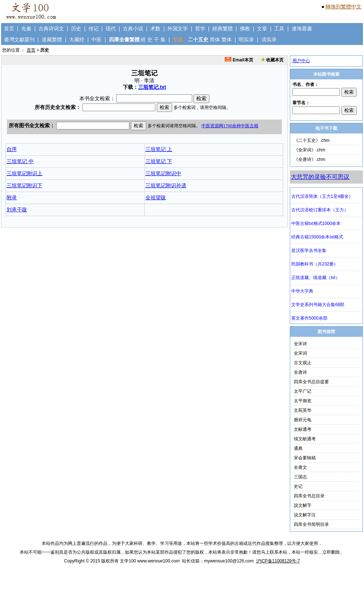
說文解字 (303, 505)
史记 (298, 486)
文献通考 (303, 429)
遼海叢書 (302, 29)
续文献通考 (305, 439)
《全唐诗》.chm (310, 159)
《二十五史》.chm (312, 140)
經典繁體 (223, 29)
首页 (9, 29)
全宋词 (300, 353)
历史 (76, 29)
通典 (298, 448)
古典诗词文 (51, 29)
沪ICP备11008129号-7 (278, 561)
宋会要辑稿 (305, 458)
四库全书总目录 (309, 496)
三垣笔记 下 (159, 161)
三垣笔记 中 (20, 161)
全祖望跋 (156, 197)
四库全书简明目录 (311, 524)
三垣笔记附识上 (24, 173)
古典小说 (133, 29)
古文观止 (303, 363)
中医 (96, 39)
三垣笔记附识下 (24, 185)
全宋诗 (300, 344)
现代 (111, 29)
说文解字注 (305, 515)
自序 (12, 149)
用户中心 (301, 61)
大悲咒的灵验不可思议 (320, 177)
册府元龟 (303, 420)
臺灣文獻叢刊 (19, 39)
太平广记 (303, 391)
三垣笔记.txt (152, 87)
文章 (262, 29)
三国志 (300, 477)
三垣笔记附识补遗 (166, 185)
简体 (215, 39)
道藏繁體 (52, 39)
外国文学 (178, 29)
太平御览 (303, 401)
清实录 (269, 39)
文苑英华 (303, 410)
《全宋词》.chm (310, 150)
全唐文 (300, 467)
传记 (94, 29)
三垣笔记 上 (159, 149)
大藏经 (77, 39)
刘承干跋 (17, 210)
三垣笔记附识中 (163, 173)
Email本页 (239, 60)
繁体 (227, 39)
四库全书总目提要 (311, 382)
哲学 (200, 29)
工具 (279, 29)
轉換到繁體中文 (344, 7)
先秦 (26, 29)
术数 (155, 29)
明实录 (246, 39)
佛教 (245, 29)
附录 (12, 197)
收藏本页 (272, 60)
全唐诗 (300, 372)
